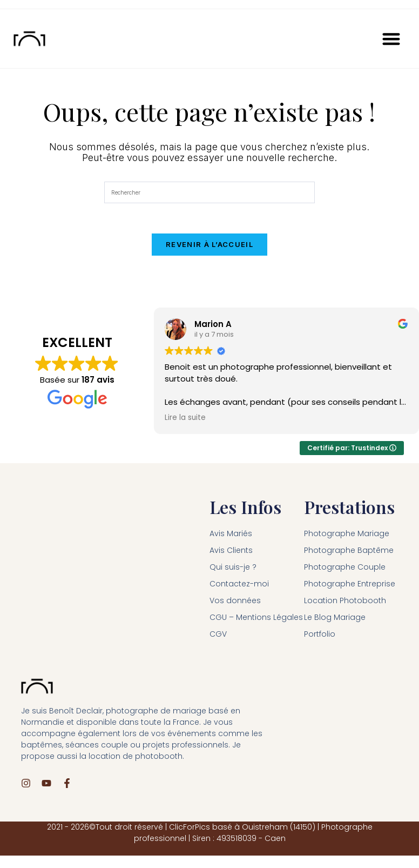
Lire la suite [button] (185, 420)
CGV (218, 637)
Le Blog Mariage (335, 620)
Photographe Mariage (347, 536)
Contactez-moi (239, 586)
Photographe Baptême (349, 553)
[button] (392, 39)
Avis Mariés (231, 536)
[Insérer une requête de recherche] (209, 192)
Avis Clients (231, 553)
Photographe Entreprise (350, 586)
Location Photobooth (345, 603)
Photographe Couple (345, 570)
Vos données (235, 603)
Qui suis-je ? (233, 570)
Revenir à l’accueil (209, 247)
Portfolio (320, 637)
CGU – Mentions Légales (256, 620)
